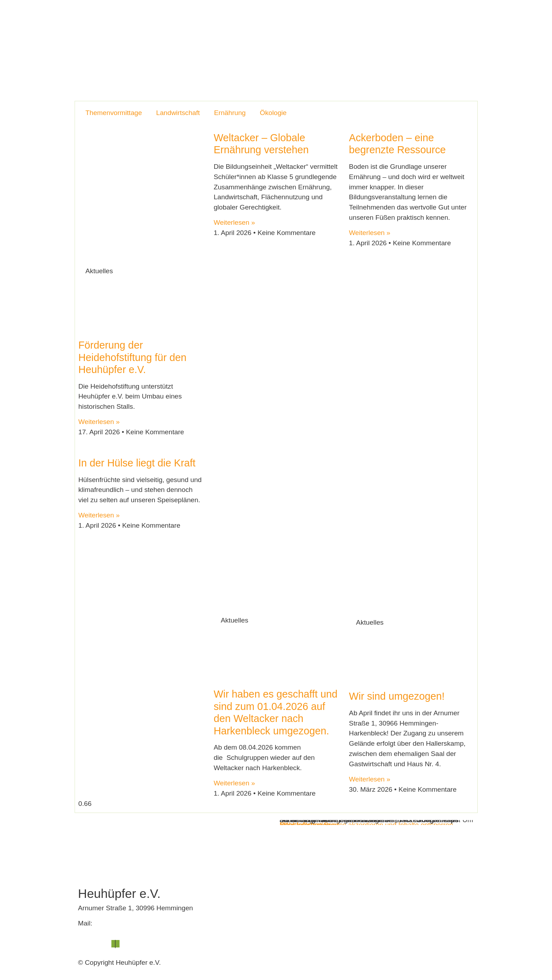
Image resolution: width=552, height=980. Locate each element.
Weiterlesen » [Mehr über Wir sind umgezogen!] (370, 779)
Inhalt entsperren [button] (305, 825)
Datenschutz (138, 944)
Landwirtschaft (178, 113)
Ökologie (273, 113)
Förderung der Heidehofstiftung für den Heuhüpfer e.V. (133, 357)
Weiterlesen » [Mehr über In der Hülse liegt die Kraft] (99, 515)
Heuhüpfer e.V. (221, 18)
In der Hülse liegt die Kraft (137, 463)
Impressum (95, 944)
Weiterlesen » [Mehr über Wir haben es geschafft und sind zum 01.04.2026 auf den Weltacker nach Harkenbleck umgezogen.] (234, 783)
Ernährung (230, 113)
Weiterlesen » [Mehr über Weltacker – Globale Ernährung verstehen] (234, 222)
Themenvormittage (114, 113)
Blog (391, 18)
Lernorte (305, 18)
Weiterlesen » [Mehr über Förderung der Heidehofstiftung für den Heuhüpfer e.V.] (99, 422)
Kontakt (420, 18)
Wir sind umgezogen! (397, 696)
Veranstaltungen (350, 18)
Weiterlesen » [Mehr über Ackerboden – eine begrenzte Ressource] (370, 233)
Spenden (455, 18)
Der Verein (267, 18)
